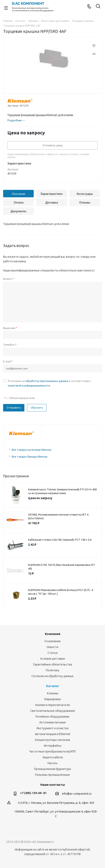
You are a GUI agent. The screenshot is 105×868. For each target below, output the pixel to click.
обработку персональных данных (47, 381)
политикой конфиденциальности (29, 386)
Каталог (53, 686)
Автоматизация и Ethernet (52, 734)
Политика (52, 670)
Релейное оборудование (52, 717)
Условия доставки (52, 659)
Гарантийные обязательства (53, 664)
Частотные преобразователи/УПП (52, 751)
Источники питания (53, 722)
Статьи (52, 653)
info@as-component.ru (77, 794)
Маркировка (52, 699)
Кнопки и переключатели (53, 705)
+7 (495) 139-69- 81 (33, 793)
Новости (52, 647)
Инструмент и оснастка (52, 728)
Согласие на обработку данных (52, 676)
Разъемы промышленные (52, 775)
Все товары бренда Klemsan (30, 457)
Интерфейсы (53, 746)
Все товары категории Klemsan (32, 450)
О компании (52, 641)
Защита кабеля (53, 757)
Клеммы (53, 693)
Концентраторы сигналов (53, 740)
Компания (53, 634)
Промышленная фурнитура (52, 769)
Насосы (52, 763)
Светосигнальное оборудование (53, 711)
